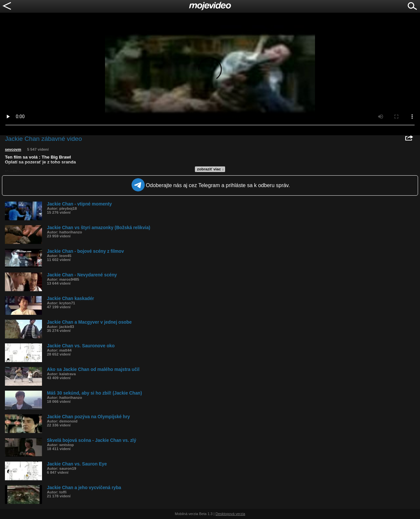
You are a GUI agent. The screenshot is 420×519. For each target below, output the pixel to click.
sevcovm (13, 149)
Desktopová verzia (231, 514)
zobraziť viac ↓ (211, 169)
